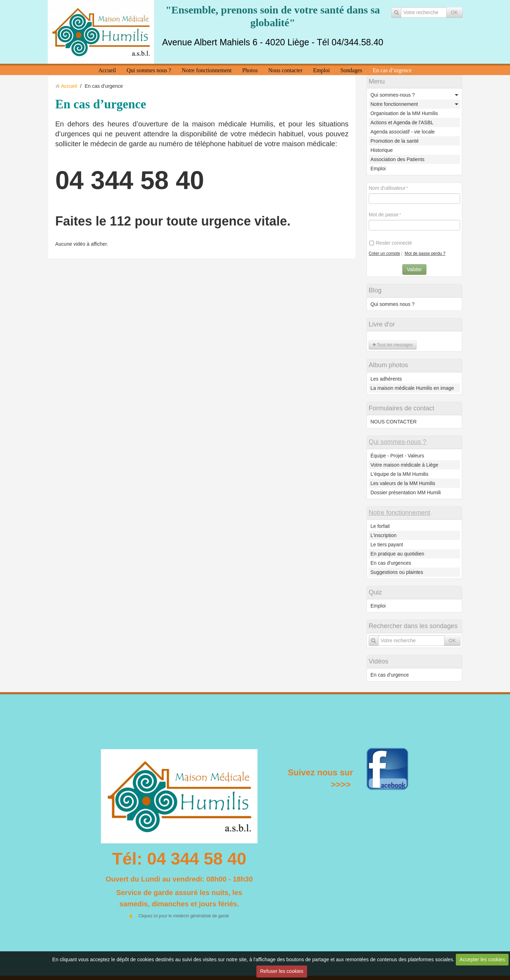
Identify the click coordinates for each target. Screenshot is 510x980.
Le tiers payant (387, 545)
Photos (250, 70)
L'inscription (384, 535)
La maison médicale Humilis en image (412, 388)
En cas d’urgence (392, 70)
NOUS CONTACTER (393, 422)
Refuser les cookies (282, 971)
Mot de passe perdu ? (425, 253)
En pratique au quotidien (397, 554)
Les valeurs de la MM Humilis (403, 483)
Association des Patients (398, 159)
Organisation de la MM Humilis (404, 113)
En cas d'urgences (391, 563)
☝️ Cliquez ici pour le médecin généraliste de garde (178, 916)
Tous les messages (393, 345)
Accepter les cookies (482, 959)
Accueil (107, 70)
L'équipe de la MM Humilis (399, 474)
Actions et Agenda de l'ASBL (402, 122)
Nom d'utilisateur (387, 188)
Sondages (351, 70)
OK (454, 12)
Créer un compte (384, 253)
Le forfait (380, 526)
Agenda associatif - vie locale (403, 132)
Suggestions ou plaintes (397, 572)
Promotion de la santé (395, 141)
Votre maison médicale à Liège (404, 465)
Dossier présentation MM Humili (406, 492)
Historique (382, 150)
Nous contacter (285, 70)
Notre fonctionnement (207, 70)
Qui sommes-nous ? (393, 95)
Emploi (321, 70)
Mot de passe (384, 215)
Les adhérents (386, 379)
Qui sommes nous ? (149, 70)
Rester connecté (391, 243)
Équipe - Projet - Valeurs (397, 456)
